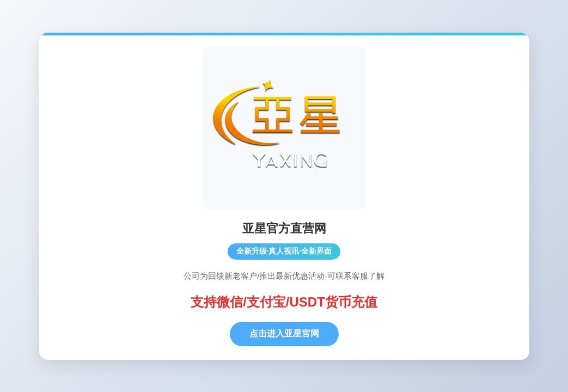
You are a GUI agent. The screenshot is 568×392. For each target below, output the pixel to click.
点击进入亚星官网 (284, 333)
